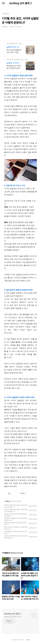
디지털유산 (7, 501)
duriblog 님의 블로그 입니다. (13, 617)
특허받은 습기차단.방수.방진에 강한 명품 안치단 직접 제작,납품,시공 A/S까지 (14, 67)
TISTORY (21, 640)
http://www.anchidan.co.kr (15, 59)
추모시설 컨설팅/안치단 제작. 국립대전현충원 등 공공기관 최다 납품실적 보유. (14, 51)
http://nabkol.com (12, 44)
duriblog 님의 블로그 (20, 3)
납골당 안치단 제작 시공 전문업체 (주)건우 (14, 63)
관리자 (28, 640)
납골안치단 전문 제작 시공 (14, 47)
